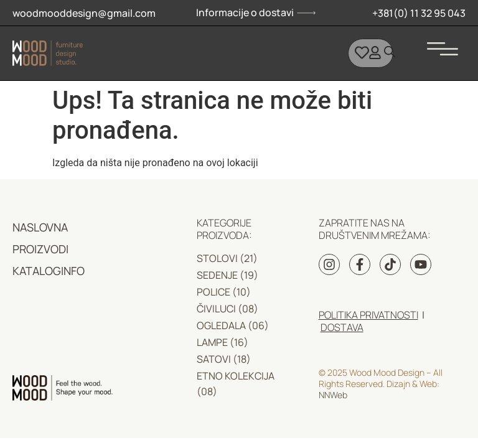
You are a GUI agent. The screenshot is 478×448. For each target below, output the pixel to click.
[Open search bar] (390, 52)
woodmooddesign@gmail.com (84, 13)
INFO (73, 271)
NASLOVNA (40, 227)
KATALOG (37, 271)
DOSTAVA (342, 327)
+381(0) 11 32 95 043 (419, 13)
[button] (442, 44)
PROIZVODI (40, 249)
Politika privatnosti (368, 315)
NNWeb (333, 395)
